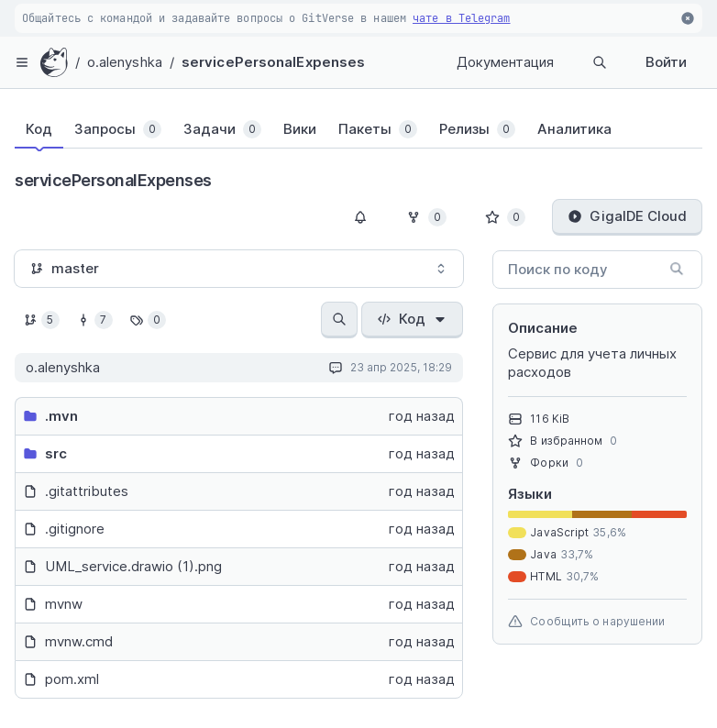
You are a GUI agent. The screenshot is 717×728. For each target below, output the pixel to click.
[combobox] (239, 269)
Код (412, 319)
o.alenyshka (125, 62)
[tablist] (340, 133)
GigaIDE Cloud (627, 216)
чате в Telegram (462, 18)
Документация (505, 62)
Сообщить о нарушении (586, 622)
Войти (666, 62)
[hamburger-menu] (22, 62)
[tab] (39, 129)
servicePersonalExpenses (273, 62)
